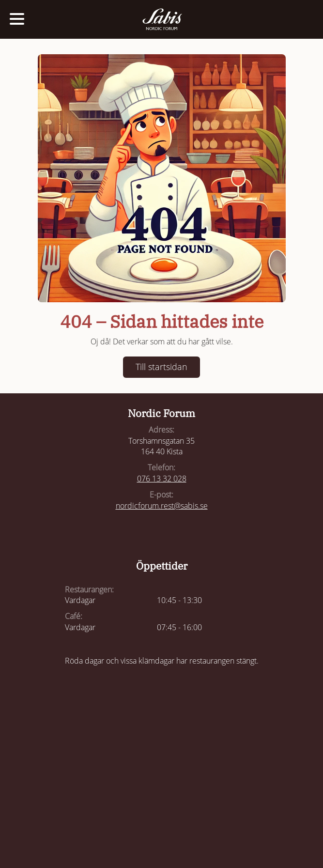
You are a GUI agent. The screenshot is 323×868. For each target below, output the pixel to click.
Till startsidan (161, 367)
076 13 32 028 (162, 479)
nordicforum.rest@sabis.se (162, 506)
